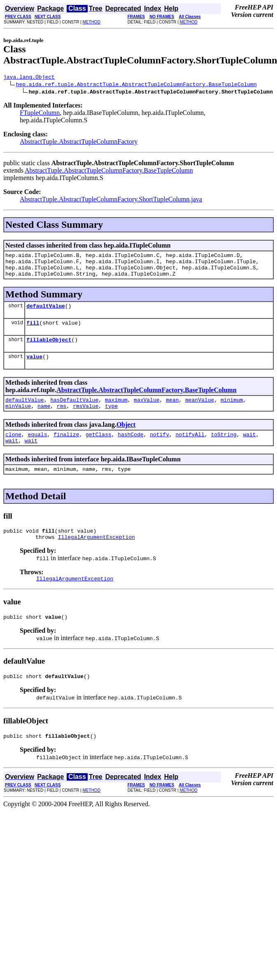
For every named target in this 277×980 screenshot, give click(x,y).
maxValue (147, 412)
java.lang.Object (29, 78)
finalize (66, 449)
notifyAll (190, 449)
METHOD (92, 22)
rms (62, 419)
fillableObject (49, 349)
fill (33, 331)
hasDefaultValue (74, 412)
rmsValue (86, 419)
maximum (116, 412)
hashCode (130, 449)
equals (38, 449)
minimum (232, 412)
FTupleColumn (40, 114)
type (111, 419)
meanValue (200, 412)
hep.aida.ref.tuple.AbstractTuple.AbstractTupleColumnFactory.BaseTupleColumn (136, 85)
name (44, 419)
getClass (98, 449)
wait (249, 449)
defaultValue (46, 313)
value (34, 367)
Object (126, 438)
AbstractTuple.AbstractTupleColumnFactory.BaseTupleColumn (109, 172)
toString (223, 449)
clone (13, 449)
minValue (18, 419)
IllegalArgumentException (97, 557)
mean (172, 412)
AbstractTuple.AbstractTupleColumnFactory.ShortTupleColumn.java (111, 200)
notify (159, 449)
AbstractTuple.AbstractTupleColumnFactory (79, 143)
